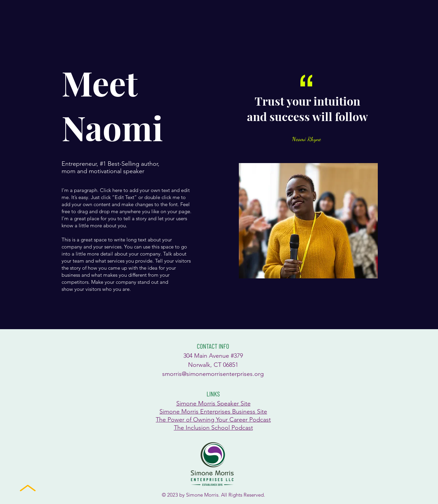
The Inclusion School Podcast (213, 428)
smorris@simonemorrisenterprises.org (213, 374)
